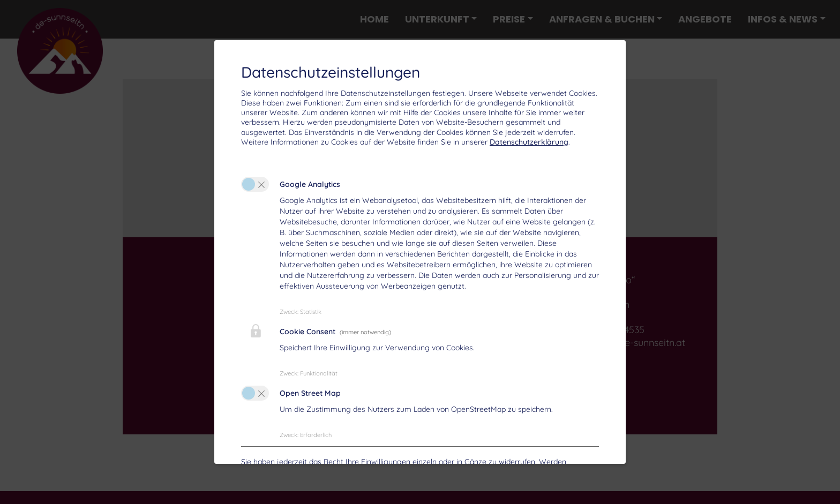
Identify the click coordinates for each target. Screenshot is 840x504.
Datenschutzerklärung (529, 142)
